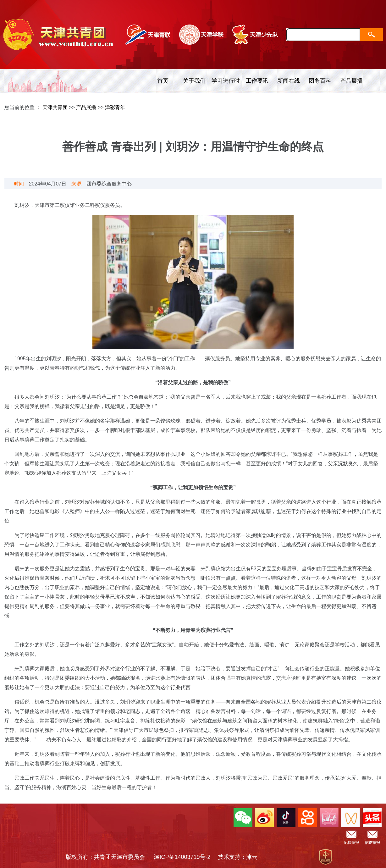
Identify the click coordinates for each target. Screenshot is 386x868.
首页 (163, 81)
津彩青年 (115, 107)
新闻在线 (289, 81)
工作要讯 (257, 81)
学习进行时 (226, 81)
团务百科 (320, 81)
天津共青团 (55, 107)
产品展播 (351, 81)
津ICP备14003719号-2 (185, 857)
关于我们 (194, 81)
